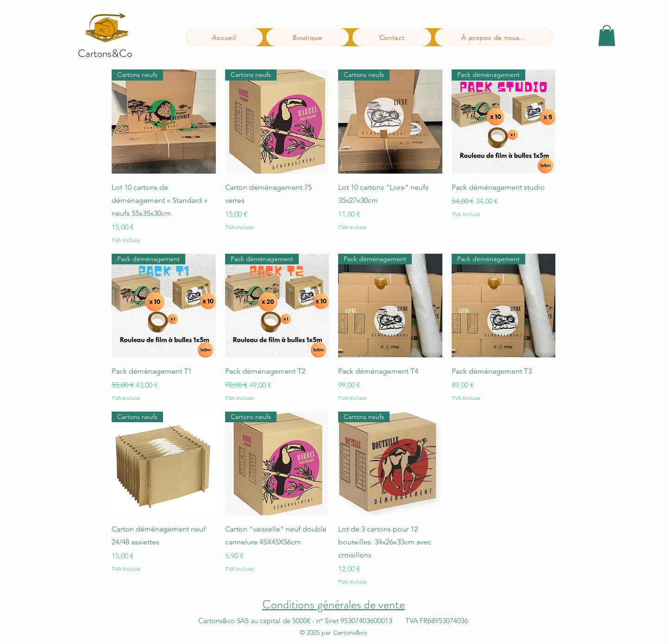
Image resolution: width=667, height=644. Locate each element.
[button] (607, 35)
